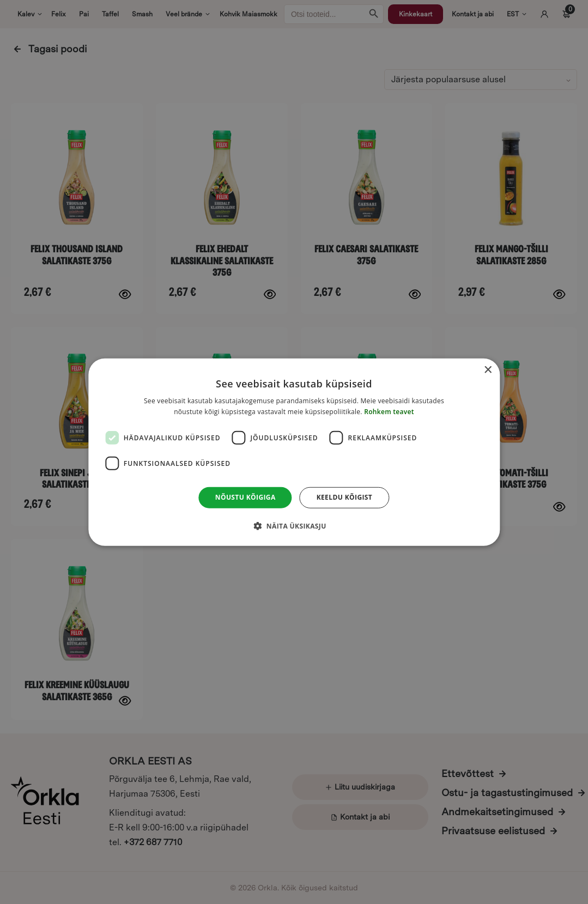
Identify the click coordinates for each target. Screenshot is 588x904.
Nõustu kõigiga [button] (245, 497)
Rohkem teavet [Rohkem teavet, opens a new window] (389, 412)
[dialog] (294, 452)
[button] (294, 526)
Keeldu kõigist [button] (345, 497)
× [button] (487, 370)
